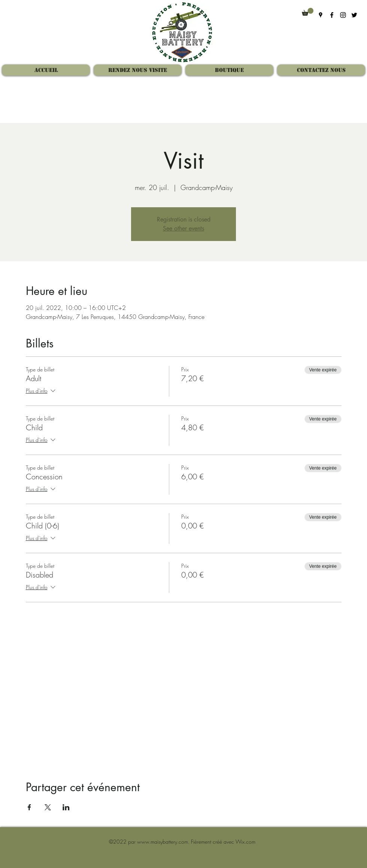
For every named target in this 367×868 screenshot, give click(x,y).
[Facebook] (332, 15)
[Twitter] (354, 15)
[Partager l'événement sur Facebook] (29, 807)
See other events (183, 228)
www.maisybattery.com (163, 842)
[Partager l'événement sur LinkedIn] (66, 807)
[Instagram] (343, 15)
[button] (308, 12)
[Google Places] (321, 15)
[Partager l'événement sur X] (48, 807)
